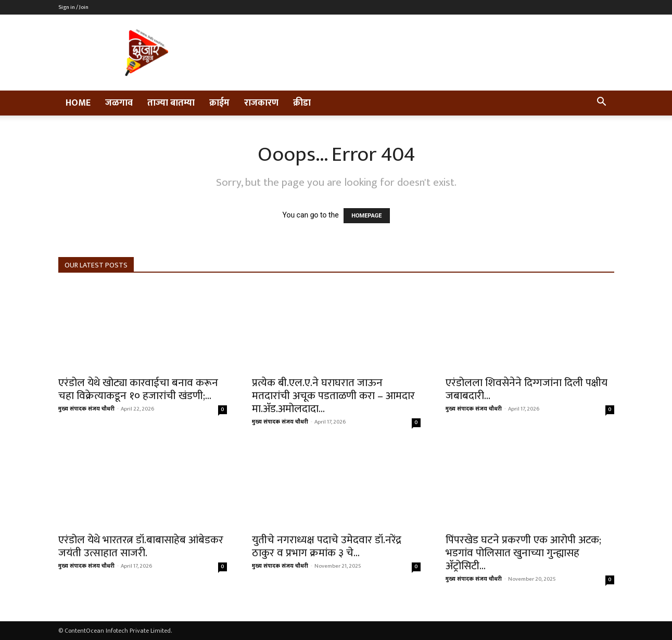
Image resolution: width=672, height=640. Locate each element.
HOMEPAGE (366, 216)
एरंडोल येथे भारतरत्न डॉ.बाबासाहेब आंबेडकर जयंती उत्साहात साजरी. (141, 546)
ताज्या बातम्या (171, 103)
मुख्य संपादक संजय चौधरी (86, 409)
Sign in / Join (73, 7)
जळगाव (119, 103)
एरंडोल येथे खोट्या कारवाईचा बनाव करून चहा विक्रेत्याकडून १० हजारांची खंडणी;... (138, 389)
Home (78, 103)
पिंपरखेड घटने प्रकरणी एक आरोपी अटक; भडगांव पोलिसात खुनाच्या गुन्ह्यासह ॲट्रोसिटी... (523, 553)
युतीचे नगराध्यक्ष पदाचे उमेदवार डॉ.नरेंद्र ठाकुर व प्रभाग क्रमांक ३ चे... (327, 546)
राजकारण (261, 103)
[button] (602, 103)
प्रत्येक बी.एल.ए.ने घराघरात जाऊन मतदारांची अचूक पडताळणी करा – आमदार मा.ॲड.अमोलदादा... (333, 396)
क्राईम (219, 103)
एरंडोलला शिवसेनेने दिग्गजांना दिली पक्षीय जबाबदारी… (527, 389)
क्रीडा (302, 103)
